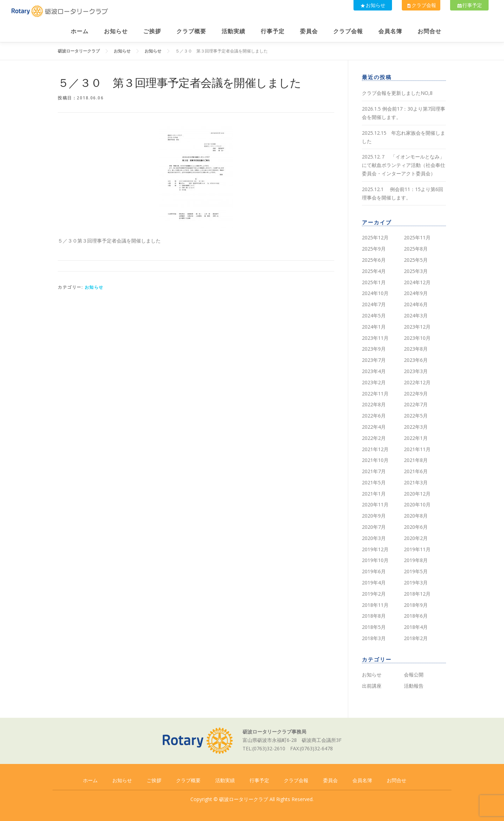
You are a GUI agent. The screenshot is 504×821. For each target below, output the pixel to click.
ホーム (80, 31)
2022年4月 (374, 427)
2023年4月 (374, 371)
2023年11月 (375, 338)
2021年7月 (374, 471)
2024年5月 (374, 315)
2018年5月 (374, 627)
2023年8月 (416, 349)
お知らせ (371, 5)
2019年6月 (374, 571)
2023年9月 (374, 349)
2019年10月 (375, 560)
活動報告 (414, 686)
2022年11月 (375, 394)
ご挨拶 (152, 31)
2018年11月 (375, 605)
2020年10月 (417, 504)
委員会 (309, 31)
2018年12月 (417, 594)
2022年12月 (417, 382)
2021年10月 (375, 460)
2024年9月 (416, 293)
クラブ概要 (191, 31)
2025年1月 (374, 282)
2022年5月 (416, 416)
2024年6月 (416, 304)
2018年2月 (416, 638)
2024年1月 (374, 327)
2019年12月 (375, 549)
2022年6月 (374, 416)
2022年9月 (416, 394)
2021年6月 (416, 471)
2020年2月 (416, 538)
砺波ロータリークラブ (244, 799)
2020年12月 (417, 494)
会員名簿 (390, 31)
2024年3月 (416, 315)
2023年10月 (417, 338)
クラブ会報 (420, 5)
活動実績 (233, 31)
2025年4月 (374, 271)
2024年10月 (375, 293)
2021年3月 (416, 482)
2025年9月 (374, 249)
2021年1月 (374, 494)
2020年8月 (416, 516)
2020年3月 (374, 538)
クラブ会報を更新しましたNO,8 (397, 93)
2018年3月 (374, 638)
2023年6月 (416, 360)
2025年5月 (416, 260)
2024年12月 (417, 282)
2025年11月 (417, 237)
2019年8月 (416, 560)
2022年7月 (416, 404)
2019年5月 (416, 571)
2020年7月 (374, 527)
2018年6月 (416, 616)
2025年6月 (374, 260)
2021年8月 (416, 460)
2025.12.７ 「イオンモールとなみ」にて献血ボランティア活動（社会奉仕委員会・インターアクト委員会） (404, 165)
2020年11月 (375, 504)
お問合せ (429, 31)
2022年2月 (374, 438)
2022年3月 (416, 427)
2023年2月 (374, 382)
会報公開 (414, 675)
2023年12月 (417, 327)
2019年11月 (417, 549)
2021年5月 (374, 482)
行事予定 (469, 5)
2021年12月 (375, 449)
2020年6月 (416, 527)
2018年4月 (416, 627)
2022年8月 (374, 404)
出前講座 (372, 686)
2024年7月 (374, 304)
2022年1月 (416, 438)
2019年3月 (416, 583)
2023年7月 (374, 360)
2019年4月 (374, 583)
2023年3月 (416, 371)
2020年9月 (374, 516)
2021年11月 (417, 449)
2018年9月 (416, 605)
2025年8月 (416, 249)
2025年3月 (416, 271)
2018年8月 (374, 616)
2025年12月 (375, 237)
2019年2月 (374, 594)
